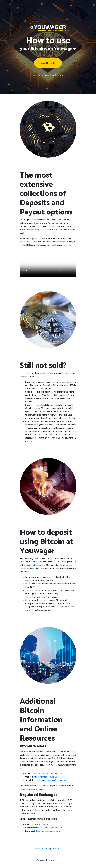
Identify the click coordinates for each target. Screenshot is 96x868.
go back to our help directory (49, 75)
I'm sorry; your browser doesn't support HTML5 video (48, 263)
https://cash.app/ (43, 824)
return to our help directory (48, 848)
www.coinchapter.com (34, 565)
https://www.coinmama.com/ (51, 827)
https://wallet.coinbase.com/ (49, 773)
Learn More (48, 63)
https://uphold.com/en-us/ (46, 777)
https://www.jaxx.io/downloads (53, 780)
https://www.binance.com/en (48, 831)
